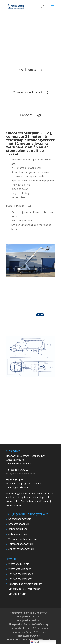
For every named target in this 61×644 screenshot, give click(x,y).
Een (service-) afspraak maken (24, 589)
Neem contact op (30, 427)
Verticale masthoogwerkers (23, 539)
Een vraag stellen (17, 594)
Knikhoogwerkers (18, 529)
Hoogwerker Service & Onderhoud (29, 613)
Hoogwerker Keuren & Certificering (29, 624)
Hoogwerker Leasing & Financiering (29, 628)
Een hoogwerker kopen (21, 574)
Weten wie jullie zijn (19, 564)
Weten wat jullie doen (20, 569)
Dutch (35, 642)
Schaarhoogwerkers (19, 524)
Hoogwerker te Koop (29, 616)
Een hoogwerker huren (20, 579)
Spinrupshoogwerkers (20, 519)
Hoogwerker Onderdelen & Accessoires (29, 640)
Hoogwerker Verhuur (29, 620)
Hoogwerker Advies (29, 636)
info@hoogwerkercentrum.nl (21, 474)
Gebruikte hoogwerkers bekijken (25, 584)
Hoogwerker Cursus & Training (29, 632)
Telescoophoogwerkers (21, 544)
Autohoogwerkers (18, 534)
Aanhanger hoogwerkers (21, 549)
